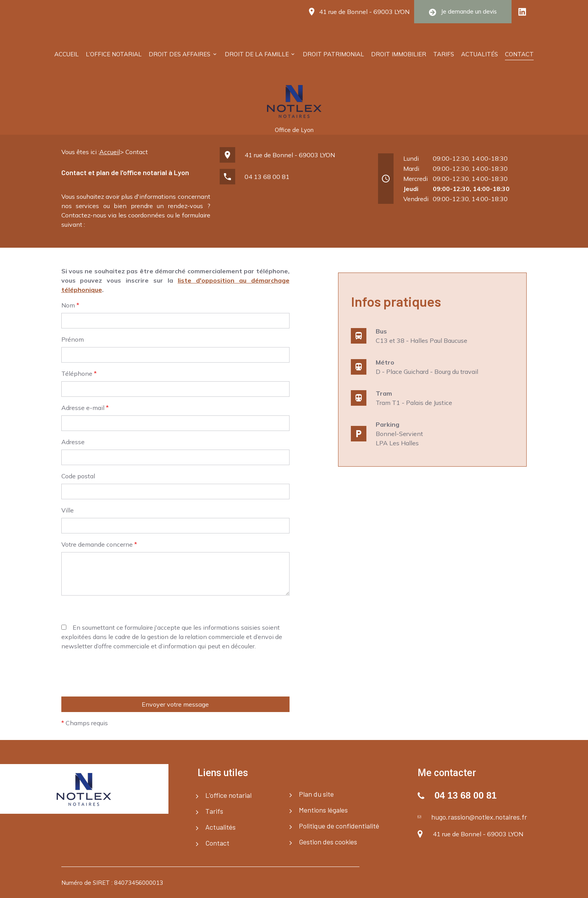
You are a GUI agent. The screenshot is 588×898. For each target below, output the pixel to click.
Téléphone (79, 373)
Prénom (73, 339)
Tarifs (444, 54)
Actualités (480, 54)
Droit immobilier (399, 54)
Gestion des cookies (328, 842)
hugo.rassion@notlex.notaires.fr (479, 817)
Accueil (67, 54)
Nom (70, 305)
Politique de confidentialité (339, 826)
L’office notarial (114, 54)
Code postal (78, 476)
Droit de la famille (257, 54)
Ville (68, 510)
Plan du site (316, 794)
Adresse (73, 442)
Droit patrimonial (333, 54)
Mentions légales (323, 810)
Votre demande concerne (99, 544)
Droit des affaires (180, 54)
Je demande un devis (463, 12)
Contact (519, 54)
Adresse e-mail (85, 408)
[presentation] (120, 728)
